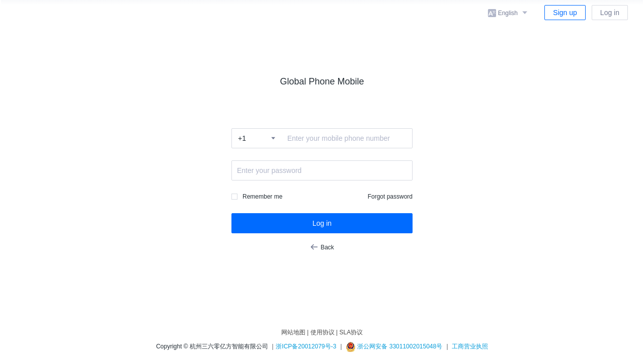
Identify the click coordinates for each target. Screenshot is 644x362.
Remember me (262, 197)
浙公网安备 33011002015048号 (394, 346)
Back (322, 247)
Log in (610, 13)
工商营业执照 (470, 346)
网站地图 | (295, 332)
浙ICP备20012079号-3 (306, 346)
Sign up (565, 13)
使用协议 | (324, 332)
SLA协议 (351, 332)
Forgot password (390, 197)
